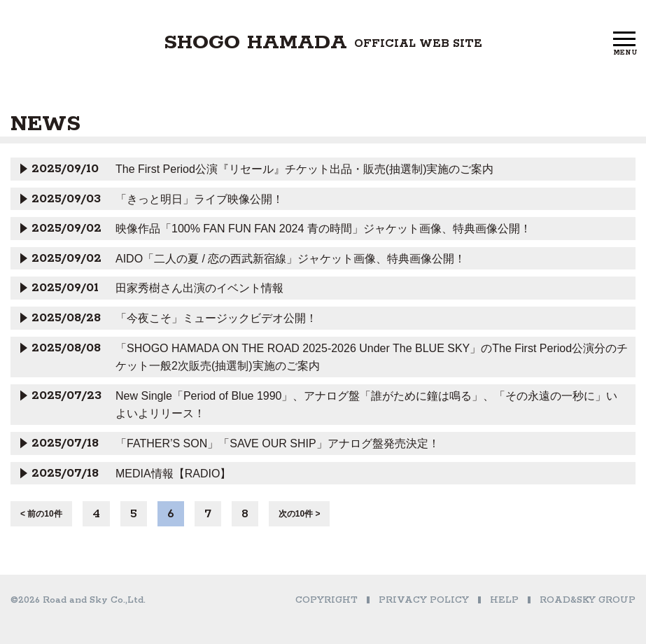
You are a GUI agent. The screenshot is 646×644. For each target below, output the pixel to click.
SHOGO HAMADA (323, 43)
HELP (504, 600)
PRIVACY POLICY (424, 600)
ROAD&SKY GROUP (588, 600)
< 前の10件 (41, 514)
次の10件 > (300, 514)
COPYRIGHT (326, 600)
